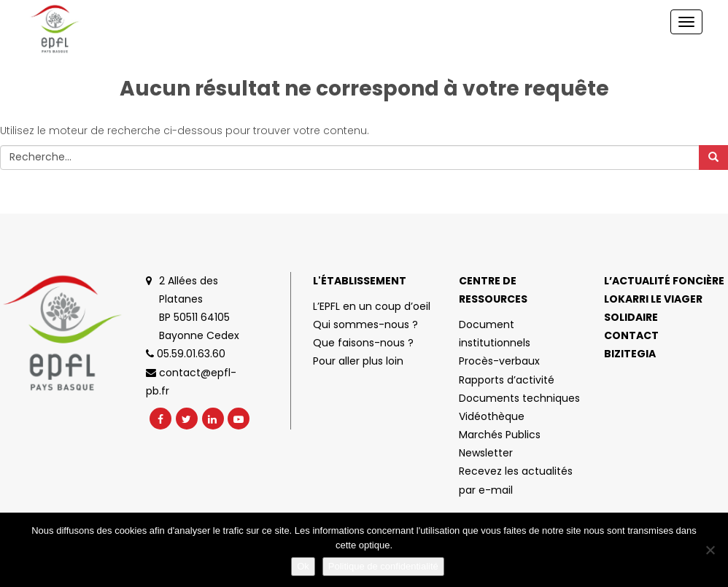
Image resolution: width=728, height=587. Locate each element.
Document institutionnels (495, 334)
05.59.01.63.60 (186, 354)
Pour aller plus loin (358, 361)
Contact (631, 335)
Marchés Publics (500, 435)
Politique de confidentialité (383, 566)
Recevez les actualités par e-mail (516, 480)
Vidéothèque (492, 416)
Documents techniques (519, 398)
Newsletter (486, 453)
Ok (303, 566)
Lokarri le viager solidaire (653, 308)
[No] (710, 550)
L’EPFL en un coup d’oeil (372, 306)
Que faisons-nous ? (363, 343)
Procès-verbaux (499, 361)
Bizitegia (630, 354)
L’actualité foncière (664, 281)
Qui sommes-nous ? (365, 324)
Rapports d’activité (507, 380)
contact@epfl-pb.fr (191, 382)
